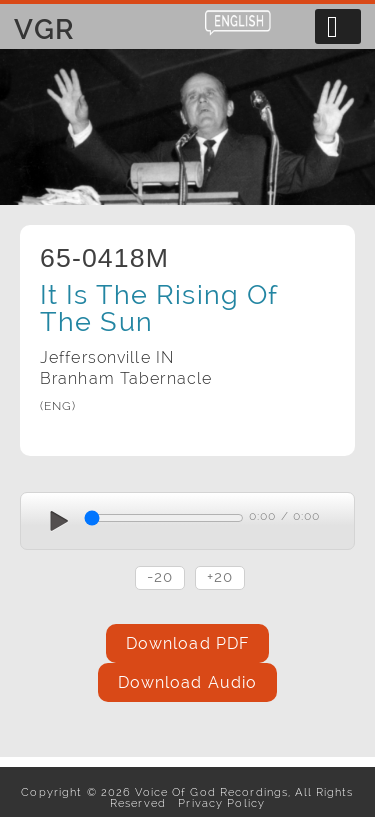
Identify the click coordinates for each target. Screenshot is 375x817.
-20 (160, 576)
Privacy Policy (217, 803)
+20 (220, 576)
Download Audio (188, 682)
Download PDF (187, 643)
